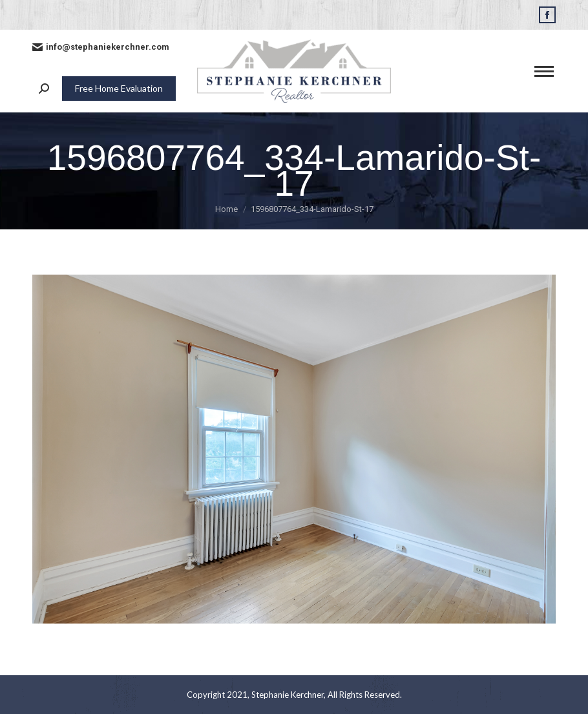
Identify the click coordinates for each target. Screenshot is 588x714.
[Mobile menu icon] (544, 71)
